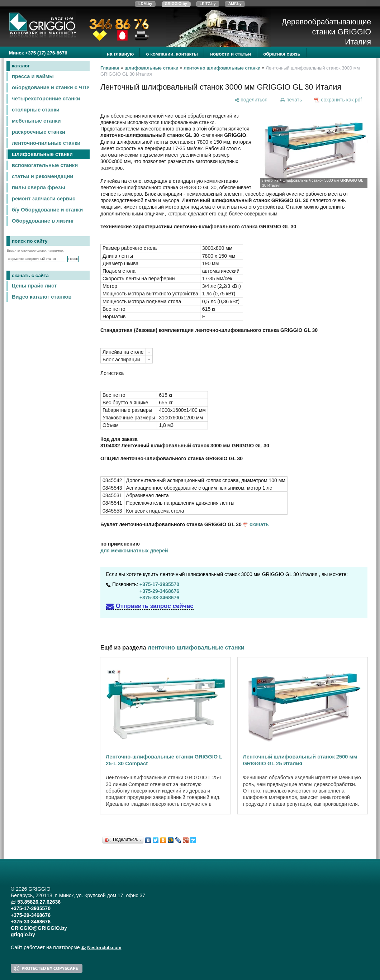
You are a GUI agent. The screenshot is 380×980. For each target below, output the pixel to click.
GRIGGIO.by (176, 4)
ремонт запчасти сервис (44, 199)
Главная (110, 68)
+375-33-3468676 (159, 598)
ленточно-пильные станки (46, 143)
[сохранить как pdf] (338, 100)
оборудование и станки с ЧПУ (51, 87)
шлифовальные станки (42, 154)
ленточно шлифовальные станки (222, 68)
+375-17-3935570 (159, 584)
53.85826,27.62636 (39, 902)
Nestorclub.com (104, 948)
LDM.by (145, 4)
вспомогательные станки (45, 165)
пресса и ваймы (33, 76)
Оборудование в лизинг (43, 221)
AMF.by (235, 4)
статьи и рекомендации (42, 176)
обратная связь (282, 54)
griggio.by (23, 934)
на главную (120, 54)
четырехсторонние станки (46, 99)
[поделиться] (251, 100)
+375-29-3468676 (159, 591)
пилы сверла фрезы (39, 187)
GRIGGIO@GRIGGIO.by (39, 928)
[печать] (291, 100)
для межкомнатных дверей (134, 551)
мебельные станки (36, 121)
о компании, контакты (172, 54)
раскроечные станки (39, 132)
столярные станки (36, 110)
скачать (259, 524)
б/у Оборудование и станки (47, 210)
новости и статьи (231, 54)
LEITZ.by (208, 4)
